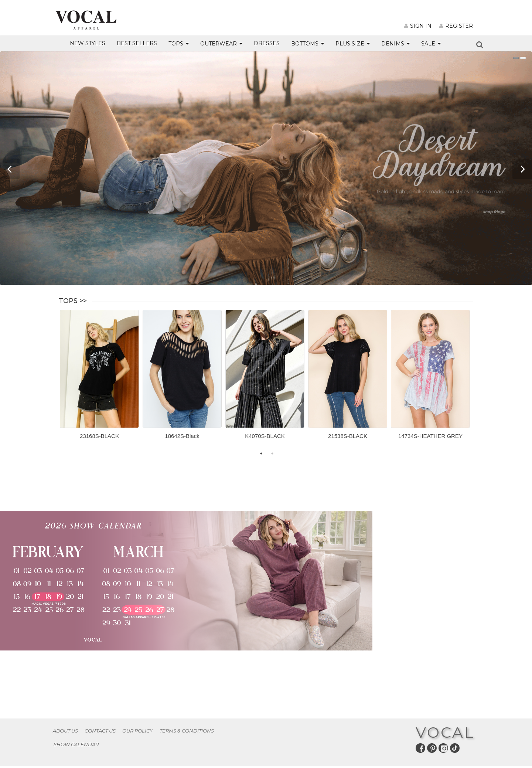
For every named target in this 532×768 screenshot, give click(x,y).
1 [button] (261, 453)
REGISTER (456, 26)
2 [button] (272, 453)
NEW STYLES (88, 43)
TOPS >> (73, 301)
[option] (99, 377)
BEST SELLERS (137, 43)
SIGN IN (418, 26)
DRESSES (267, 43)
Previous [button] (54, 381)
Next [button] (479, 381)
